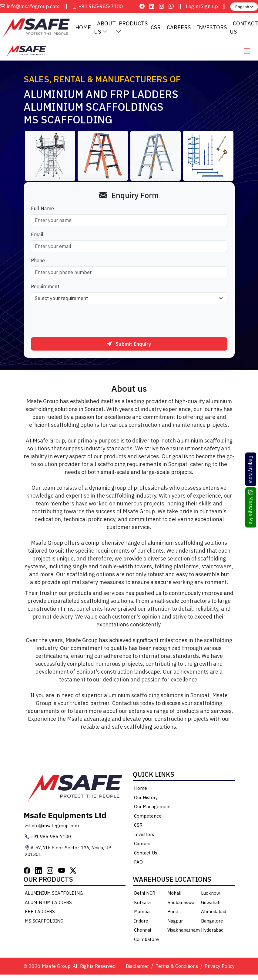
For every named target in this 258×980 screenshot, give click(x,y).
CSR (156, 28)
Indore (141, 921)
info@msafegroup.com (30, 7)
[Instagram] (50, 871)
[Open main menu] (247, 52)
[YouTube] (62, 871)
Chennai (142, 931)
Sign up (209, 6)
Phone (38, 261)
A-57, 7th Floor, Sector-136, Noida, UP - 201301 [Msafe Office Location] (70, 852)
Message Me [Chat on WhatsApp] (251, 507)
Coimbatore (146, 940)
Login (192, 6)
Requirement (45, 287)
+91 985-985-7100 (97, 7)
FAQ (138, 863)
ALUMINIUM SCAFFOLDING (54, 894)
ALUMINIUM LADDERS (48, 903)
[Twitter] (73, 871)
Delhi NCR (145, 894)
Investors (212, 28)
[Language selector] (244, 7)
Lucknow (211, 894)
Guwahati (211, 903)
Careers (179, 28)
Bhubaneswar (182, 903)
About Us (105, 28)
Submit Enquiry (129, 345)
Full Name (42, 209)
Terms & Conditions (177, 967)
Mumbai (142, 912)
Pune (173, 912)
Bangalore (212, 921)
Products (132, 28)
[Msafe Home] (26, 51)
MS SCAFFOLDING (44, 921)
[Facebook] (27, 871)
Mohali (174, 894)
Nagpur (175, 921)
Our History (146, 798)
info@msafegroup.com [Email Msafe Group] (52, 826)
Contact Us (146, 853)
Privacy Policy (220, 967)
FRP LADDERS (40, 912)
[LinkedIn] (39, 871)
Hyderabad (212, 931)
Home (83, 28)
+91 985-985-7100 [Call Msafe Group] (48, 837)
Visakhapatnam (184, 931)
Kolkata (142, 903)
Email (37, 235)
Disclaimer (137, 967)
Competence (148, 817)
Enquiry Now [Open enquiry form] (251, 469)
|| (66, 6)
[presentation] (77, 322)
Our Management (152, 807)
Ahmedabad (214, 912)
